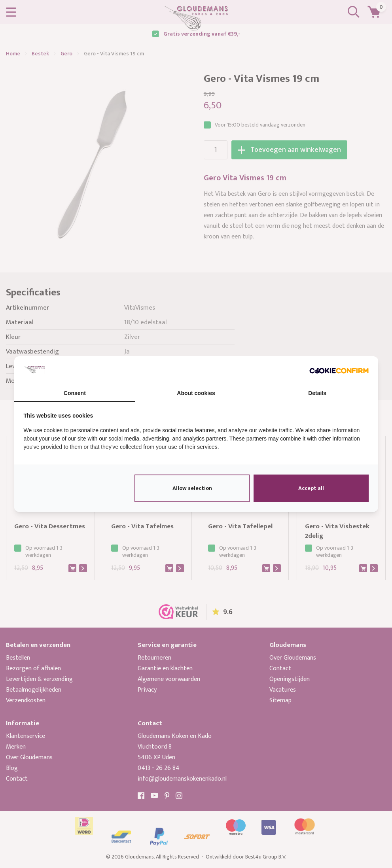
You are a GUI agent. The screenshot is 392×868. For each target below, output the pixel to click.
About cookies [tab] (196, 393)
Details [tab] (317, 393)
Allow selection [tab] (192, 488)
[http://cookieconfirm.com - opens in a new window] (339, 371)
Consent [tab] (75, 393)
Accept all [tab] (311, 488)
